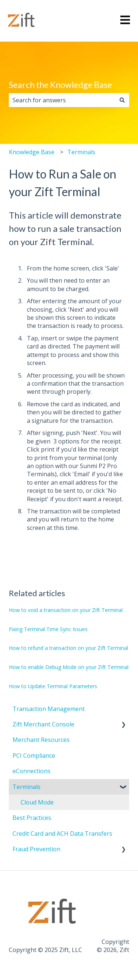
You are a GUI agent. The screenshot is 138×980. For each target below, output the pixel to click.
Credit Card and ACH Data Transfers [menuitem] (62, 834)
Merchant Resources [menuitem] (41, 740)
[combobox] (62, 100)
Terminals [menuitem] (26, 787)
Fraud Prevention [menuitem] (36, 849)
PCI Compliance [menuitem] (34, 756)
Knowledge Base (32, 152)
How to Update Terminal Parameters (53, 686)
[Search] (122, 100)
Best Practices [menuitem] (32, 818)
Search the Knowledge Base (60, 85)
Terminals (81, 152)
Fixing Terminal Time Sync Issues (48, 629)
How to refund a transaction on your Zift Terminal (68, 648)
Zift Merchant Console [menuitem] (43, 724)
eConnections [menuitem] (31, 771)
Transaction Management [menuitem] (49, 709)
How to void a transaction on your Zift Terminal (66, 610)
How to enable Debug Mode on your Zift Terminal (69, 667)
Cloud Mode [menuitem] (37, 802)
